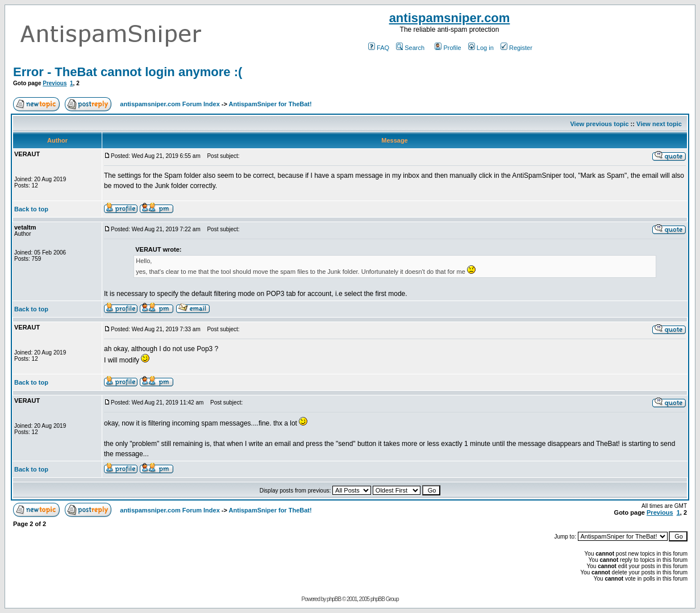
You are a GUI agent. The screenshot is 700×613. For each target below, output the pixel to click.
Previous (55, 83)
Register (516, 48)
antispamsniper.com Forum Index (170, 104)
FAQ (379, 48)
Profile (448, 48)
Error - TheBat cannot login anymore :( (128, 72)
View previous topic (599, 124)
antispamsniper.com (450, 18)
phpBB (334, 599)
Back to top (31, 209)
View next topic (659, 124)
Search (410, 48)
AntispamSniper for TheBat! (270, 104)
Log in (481, 48)
